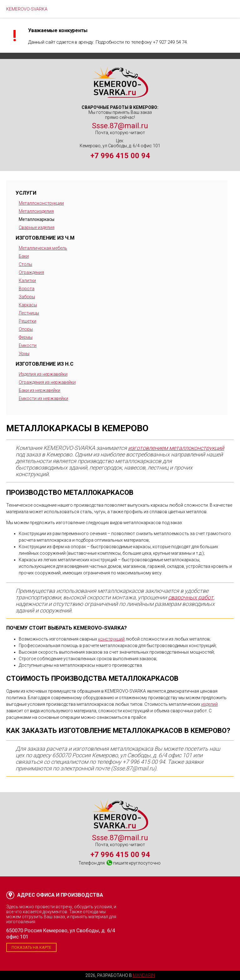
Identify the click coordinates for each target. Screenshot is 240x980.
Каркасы (28, 305)
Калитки (27, 280)
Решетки (27, 321)
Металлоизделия (36, 211)
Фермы (26, 337)
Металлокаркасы (37, 219)
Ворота (27, 289)
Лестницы (29, 313)
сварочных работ (191, 597)
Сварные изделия (37, 227)
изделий (210, 704)
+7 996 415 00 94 (120, 156)
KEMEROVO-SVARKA (27, 9)
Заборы (27, 297)
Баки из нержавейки (40, 390)
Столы (25, 264)
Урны (24, 353)
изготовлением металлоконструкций (176, 448)
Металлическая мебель (43, 248)
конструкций (111, 639)
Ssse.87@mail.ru (120, 126)
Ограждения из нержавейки (47, 382)
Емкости (28, 345)
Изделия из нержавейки (43, 374)
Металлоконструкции (41, 203)
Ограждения (31, 272)
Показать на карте (31, 947)
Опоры (26, 329)
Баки (24, 256)
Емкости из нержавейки (43, 398)
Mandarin (144, 975)
